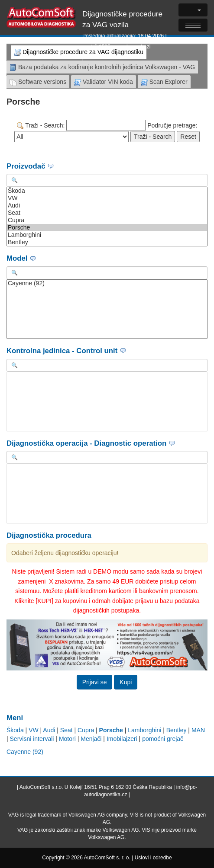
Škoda (107, 191)
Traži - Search (153, 137)
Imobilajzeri (122, 739)
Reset (188, 137)
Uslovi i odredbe (153, 858)
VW (107, 198)
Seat (107, 213)
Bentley (107, 242)
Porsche (107, 228)
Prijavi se (95, 682)
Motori (67, 739)
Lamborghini (107, 235)
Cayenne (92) (107, 283)
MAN (198, 730)
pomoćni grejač (163, 739)
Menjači (91, 739)
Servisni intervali (32, 739)
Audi (107, 206)
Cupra (107, 220)
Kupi (126, 682)
